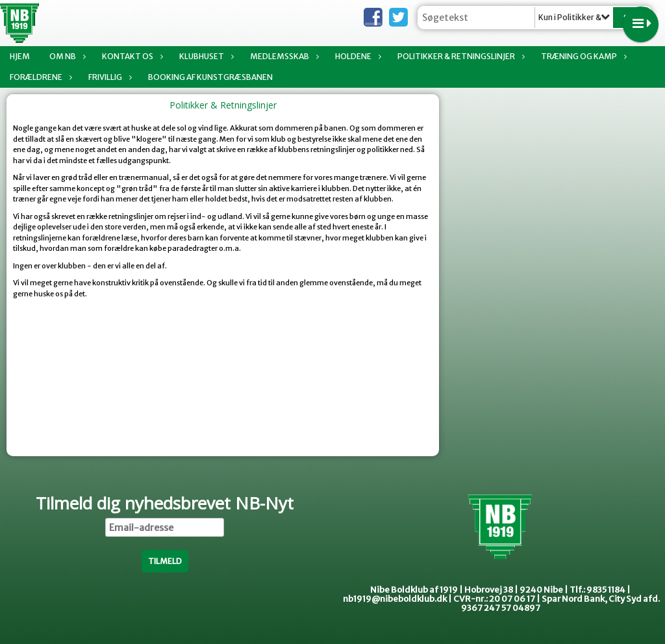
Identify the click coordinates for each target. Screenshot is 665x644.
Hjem (20, 56)
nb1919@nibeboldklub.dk (395, 599)
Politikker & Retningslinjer (459, 56)
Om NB (66, 56)
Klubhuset (205, 56)
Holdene (357, 56)
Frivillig (108, 77)
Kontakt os (131, 56)
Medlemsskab (283, 56)
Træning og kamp (582, 56)
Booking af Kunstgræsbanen (210, 77)
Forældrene (39, 77)
